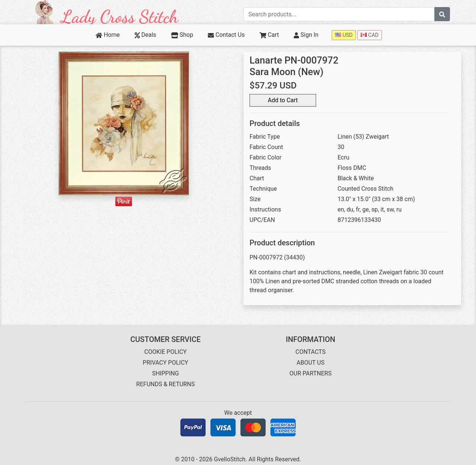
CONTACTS (311, 352)
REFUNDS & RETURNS (165, 384)
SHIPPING (165, 373)
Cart (269, 35)
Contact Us (226, 35)
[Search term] (339, 14)
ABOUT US (311, 363)
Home (108, 35)
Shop (182, 35)
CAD (370, 35)
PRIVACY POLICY (165, 363)
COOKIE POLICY (165, 352)
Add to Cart (283, 100)
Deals (145, 35)
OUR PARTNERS (310, 373)
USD (344, 35)
